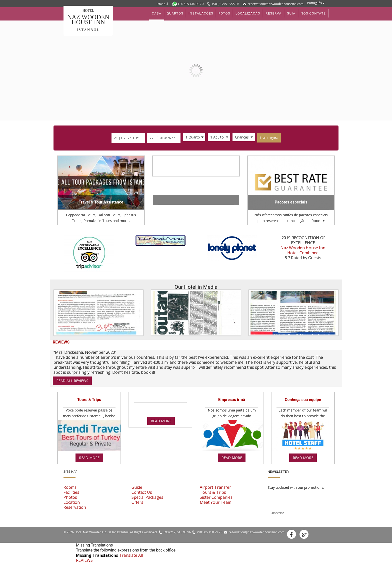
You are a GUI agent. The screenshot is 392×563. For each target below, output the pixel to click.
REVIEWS (84, 560)
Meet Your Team (215, 502)
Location (72, 502)
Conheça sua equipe (303, 400)
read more (89, 458)
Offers (137, 502)
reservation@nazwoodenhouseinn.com (276, 4)
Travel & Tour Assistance (101, 202)
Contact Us (142, 492)
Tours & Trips (89, 400)
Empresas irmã (232, 400)
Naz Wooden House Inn (303, 248)
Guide (137, 487)
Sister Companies (216, 497)
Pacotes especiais (291, 202)
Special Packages (147, 497)
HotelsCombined (303, 253)
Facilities (71, 492)
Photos (70, 497)
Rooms (70, 487)
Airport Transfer (215, 487)
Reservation (75, 507)
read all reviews (72, 381)
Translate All (131, 555)
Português (314, 3)
